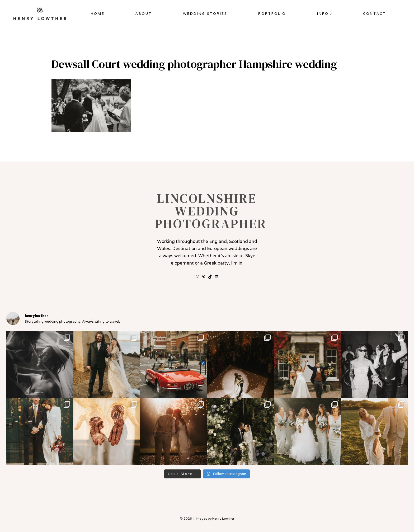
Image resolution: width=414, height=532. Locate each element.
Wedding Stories (205, 14)
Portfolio (272, 14)
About (144, 14)
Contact (375, 14)
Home (98, 14)
